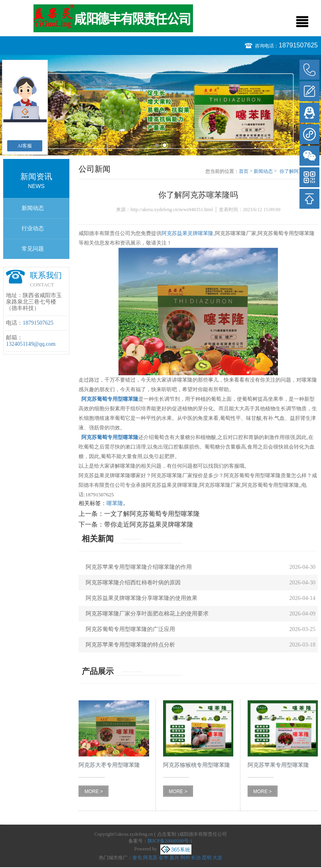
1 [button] (157, 145)
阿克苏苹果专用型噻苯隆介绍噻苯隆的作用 (139, 567)
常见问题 (33, 249)
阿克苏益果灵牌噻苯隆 (187, 233)
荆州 (185, 858)
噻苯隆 (115, 503)
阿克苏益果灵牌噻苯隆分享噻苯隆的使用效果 (142, 598)
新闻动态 (33, 208)
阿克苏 (150, 858)
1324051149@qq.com (31, 344)
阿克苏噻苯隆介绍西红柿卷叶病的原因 (133, 583)
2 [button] (164, 145)
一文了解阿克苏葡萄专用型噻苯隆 (152, 514)
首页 (244, 171)
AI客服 (25, 146)
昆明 (207, 858)
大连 (217, 858)
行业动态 (33, 228)
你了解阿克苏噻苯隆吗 (299, 172)
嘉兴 (174, 858)
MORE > (94, 792)
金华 (163, 858)
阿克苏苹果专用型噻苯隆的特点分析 (130, 645)
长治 (196, 858)
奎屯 (137, 858)
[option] (160, 105)
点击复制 (167, 834)
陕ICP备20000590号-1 (170, 841)
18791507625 (298, 45)
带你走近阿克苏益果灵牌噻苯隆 (149, 524)
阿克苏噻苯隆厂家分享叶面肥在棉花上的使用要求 (147, 614)
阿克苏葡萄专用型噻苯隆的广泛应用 (130, 629)
